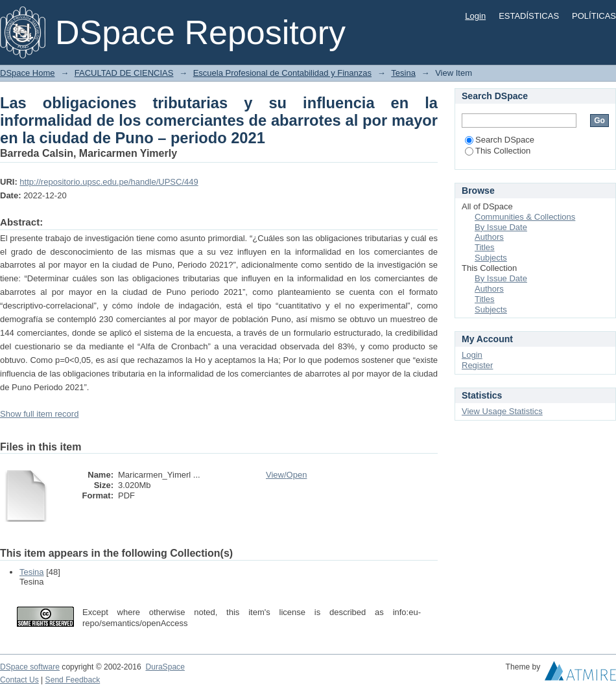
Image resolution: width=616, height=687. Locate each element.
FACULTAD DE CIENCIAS (124, 73)
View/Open (286, 475)
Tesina (403, 73)
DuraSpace (165, 667)
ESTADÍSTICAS (529, 16)
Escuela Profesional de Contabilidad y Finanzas (282, 73)
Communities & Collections (525, 217)
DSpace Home (28, 73)
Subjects (491, 258)
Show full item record (39, 414)
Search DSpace (500, 140)
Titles (485, 247)
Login (475, 16)
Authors (489, 237)
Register (477, 365)
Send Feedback (73, 680)
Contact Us (19, 680)
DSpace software (30, 667)
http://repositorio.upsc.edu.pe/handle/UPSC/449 (109, 182)
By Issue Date (501, 227)
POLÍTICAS (594, 16)
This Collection (498, 151)
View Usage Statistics (502, 411)
